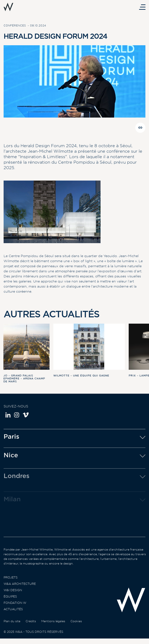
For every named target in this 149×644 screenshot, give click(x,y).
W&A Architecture (20, 588)
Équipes (10, 601)
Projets (11, 582)
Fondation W (15, 607)
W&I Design (13, 595)
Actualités (13, 614)
